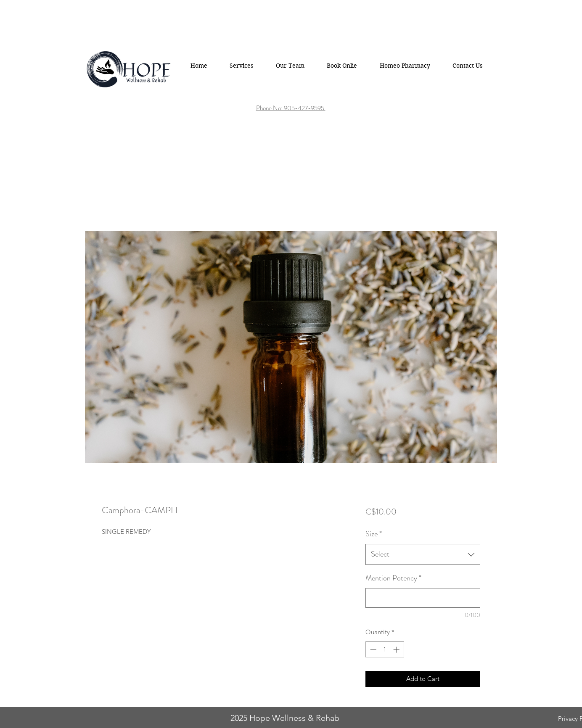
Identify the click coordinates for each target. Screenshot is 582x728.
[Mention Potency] (423, 598)
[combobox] (423, 554)
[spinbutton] (385, 650)
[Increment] (397, 650)
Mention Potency (393, 578)
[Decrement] (372, 650)
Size (374, 534)
